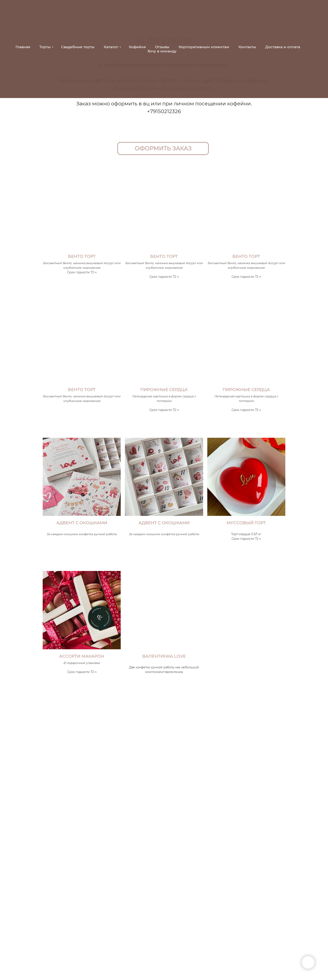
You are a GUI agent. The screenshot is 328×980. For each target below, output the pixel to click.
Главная (23, 47)
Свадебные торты (78, 47)
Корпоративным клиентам (204, 47)
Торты (45, 47)
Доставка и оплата (283, 47)
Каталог (111, 47)
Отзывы (162, 47)
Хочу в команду (162, 51)
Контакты (247, 47)
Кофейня (137, 47)
